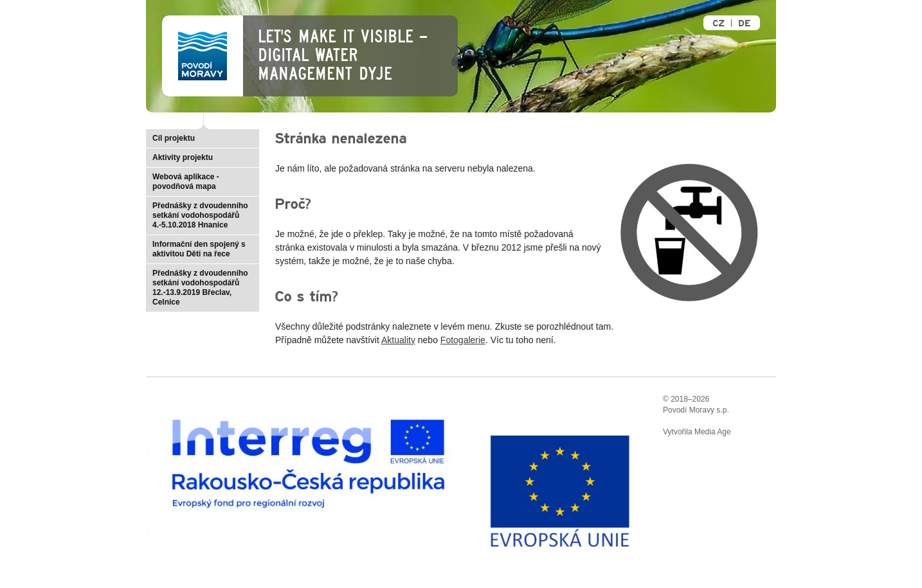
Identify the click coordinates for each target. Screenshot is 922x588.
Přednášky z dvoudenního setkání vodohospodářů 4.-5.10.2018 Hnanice (200, 215)
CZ (719, 23)
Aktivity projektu (183, 157)
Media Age (713, 432)
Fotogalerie (463, 340)
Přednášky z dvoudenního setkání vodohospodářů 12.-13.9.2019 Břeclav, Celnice (200, 288)
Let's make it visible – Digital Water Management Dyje (342, 55)
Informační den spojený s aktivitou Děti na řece (199, 249)
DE (744, 23)
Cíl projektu (174, 138)
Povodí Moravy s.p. (696, 410)
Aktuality (398, 340)
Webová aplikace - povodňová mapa (186, 182)
